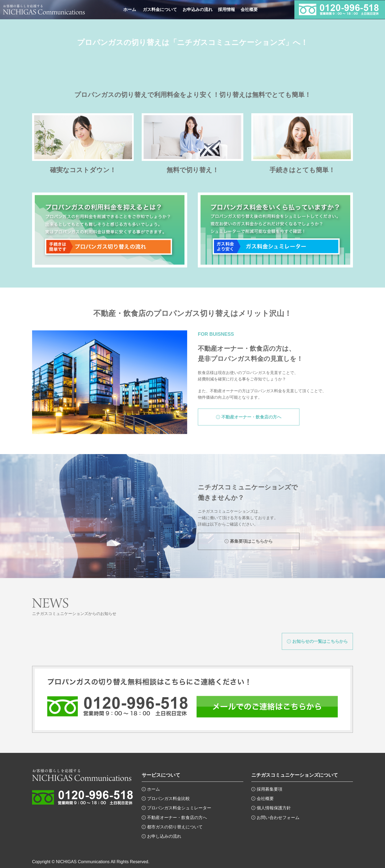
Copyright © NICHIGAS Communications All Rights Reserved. (91, 862)
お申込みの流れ (198, 10)
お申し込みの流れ (164, 836)
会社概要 (249, 10)
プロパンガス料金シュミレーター (179, 808)
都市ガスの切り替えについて (175, 827)
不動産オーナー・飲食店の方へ (177, 818)
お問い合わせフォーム (278, 818)
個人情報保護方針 (274, 808)
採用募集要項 (269, 789)
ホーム (130, 10)
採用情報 (226, 10)
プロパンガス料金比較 (168, 799)
